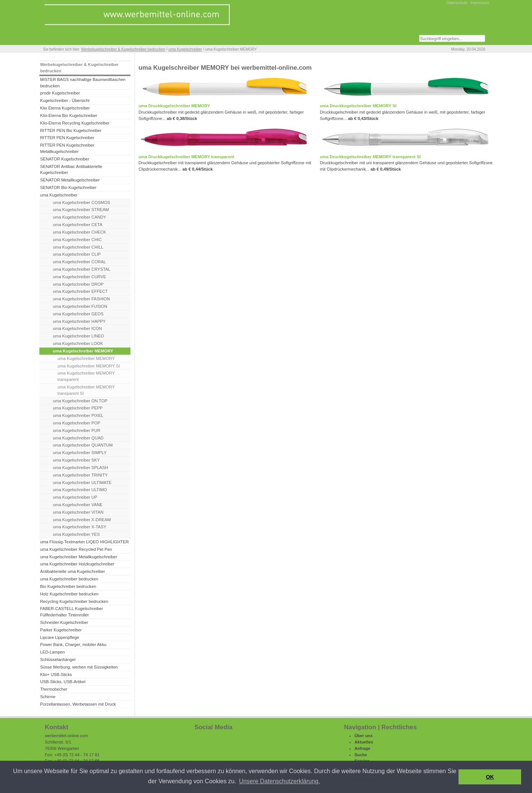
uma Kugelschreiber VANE (78, 505)
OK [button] (490, 777)
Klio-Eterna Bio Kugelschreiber (69, 115)
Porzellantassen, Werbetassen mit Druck (78, 704)
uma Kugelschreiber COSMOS (82, 202)
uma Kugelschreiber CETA (78, 225)
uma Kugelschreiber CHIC (77, 240)
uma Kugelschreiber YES (76, 534)
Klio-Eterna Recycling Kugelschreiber (75, 123)
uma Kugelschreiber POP (76, 423)
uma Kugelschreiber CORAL (79, 262)
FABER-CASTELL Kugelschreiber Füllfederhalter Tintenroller (72, 612)
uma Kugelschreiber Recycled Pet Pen (76, 549)
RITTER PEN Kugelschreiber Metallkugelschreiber (67, 148)
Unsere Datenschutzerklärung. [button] (280, 781)
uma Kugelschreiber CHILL (78, 247)
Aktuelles (364, 742)
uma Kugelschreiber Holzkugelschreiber (77, 564)
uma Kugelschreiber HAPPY (79, 321)
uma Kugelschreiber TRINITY (80, 475)
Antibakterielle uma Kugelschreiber (73, 571)
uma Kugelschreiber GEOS (78, 314)
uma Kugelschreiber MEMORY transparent (86, 376)
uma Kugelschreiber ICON (77, 328)
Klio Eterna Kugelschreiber (65, 108)
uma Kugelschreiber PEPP (78, 408)
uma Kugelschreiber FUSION (80, 306)
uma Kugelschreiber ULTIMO (80, 490)
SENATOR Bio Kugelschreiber (68, 187)
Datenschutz (457, 3)
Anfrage (362, 748)
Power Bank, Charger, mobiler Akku (73, 645)
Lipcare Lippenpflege (60, 637)
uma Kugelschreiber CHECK (79, 232)
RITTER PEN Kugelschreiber (67, 138)
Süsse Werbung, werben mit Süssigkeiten (79, 667)
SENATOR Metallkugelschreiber (70, 180)
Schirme (48, 697)
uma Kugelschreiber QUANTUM (83, 445)
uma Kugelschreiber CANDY (79, 217)
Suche (361, 755)
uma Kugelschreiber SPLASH (80, 468)
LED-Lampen (52, 652)
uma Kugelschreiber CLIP (77, 254)
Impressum (480, 3)
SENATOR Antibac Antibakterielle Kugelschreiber (71, 170)
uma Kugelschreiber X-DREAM (82, 520)
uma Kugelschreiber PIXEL (78, 415)
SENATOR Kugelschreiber (65, 159)
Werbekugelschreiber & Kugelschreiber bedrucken (123, 49)
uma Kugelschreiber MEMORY (86, 358)
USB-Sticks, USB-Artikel (63, 682)
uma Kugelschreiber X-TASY (79, 527)
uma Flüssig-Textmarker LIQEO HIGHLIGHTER (85, 542)
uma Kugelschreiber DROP (78, 284)
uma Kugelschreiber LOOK (78, 343)
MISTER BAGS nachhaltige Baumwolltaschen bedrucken (83, 83)
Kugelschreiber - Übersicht (65, 100)
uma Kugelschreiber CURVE (79, 277)
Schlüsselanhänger (58, 660)
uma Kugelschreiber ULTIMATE (82, 483)
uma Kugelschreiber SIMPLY (80, 453)
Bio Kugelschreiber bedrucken (68, 586)
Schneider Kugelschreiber (64, 622)
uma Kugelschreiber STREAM (81, 210)
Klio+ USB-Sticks (56, 675)
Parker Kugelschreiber (61, 630)
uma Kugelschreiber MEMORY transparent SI (86, 390)
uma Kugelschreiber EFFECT (80, 291)
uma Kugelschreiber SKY (76, 460)
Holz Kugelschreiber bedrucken (69, 594)
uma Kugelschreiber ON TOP (80, 401)
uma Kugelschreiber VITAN (78, 512)
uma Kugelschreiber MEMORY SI (88, 366)
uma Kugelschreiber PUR (76, 430)
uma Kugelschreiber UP (75, 497)
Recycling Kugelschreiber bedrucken (74, 601)
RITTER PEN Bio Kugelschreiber (71, 130)
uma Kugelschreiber (185, 49)
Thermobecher (54, 689)
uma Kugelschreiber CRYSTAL (82, 269)
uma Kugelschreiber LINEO (78, 336)
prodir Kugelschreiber (60, 93)
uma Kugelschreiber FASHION (81, 299)
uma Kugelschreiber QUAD (78, 438)
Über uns (363, 736)
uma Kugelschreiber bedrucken (69, 579)
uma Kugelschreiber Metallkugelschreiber (79, 557)
